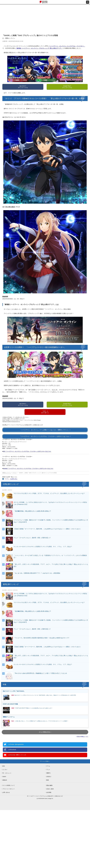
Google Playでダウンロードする (67, 87)
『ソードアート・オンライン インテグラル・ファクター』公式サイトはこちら (44, 436)
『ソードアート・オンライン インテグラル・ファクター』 (67, 46)
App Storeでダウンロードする (23, 87)
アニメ (48, 770)
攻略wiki (5, 780)
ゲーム (48, 766)
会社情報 (49, 792)
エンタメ (5, 770)
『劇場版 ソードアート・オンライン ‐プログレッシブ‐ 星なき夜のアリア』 (39, 48)
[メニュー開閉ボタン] (88, 2)
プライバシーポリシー (9, 789)
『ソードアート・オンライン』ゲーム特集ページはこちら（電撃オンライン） (44, 430)
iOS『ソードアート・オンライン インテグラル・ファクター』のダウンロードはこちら (27, 451)
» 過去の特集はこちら (82, 737)
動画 (48, 780)
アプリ (14, 473)
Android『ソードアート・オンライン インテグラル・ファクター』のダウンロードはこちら (28, 468)
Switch (4, 777)
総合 (4, 766)
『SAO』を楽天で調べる (45, 412)
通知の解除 (49, 785)
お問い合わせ (6, 792)
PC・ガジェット (7, 773)
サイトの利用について (9, 785)
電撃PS (48, 773)
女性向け (49, 777)
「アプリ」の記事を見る (11, 479)
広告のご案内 (50, 789)
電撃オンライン (7, 473)
